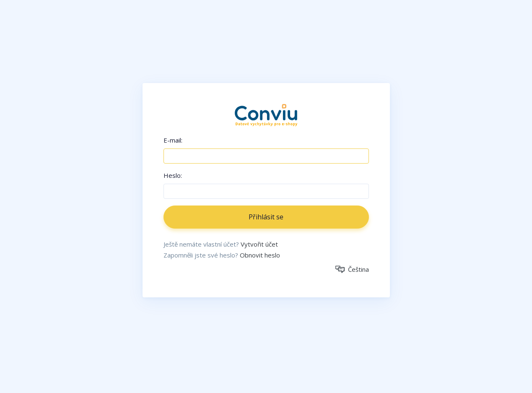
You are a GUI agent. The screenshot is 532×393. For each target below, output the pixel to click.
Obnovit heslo (260, 255)
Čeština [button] (352, 269)
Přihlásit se (266, 217)
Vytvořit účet (259, 244)
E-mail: (173, 140)
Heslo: (173, 175)
